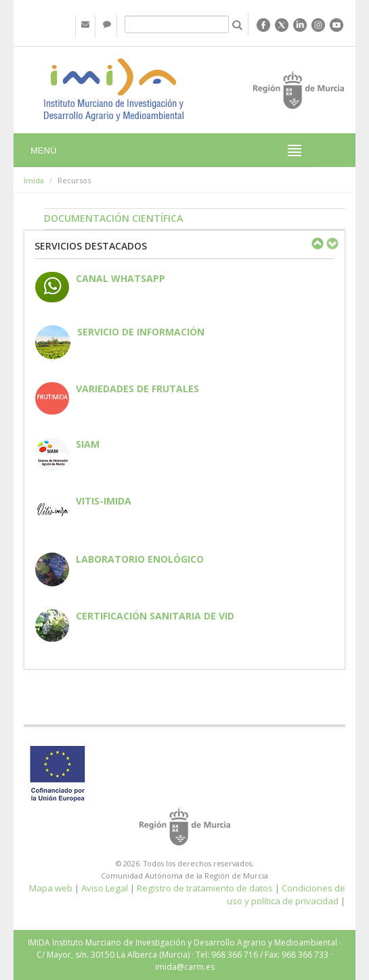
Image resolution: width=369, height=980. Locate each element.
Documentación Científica (113, 218)
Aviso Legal (105, 888)
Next (332, 243)
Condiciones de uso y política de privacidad (286, 894)
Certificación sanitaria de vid (155, 616)
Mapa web (51, 888)
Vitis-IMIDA (104, 501)
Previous (317, 243)
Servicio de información (141, 332)
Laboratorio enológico (140, 559)
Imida (34, 180)
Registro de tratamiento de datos (205, 888)
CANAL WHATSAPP (121, 278)
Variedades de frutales (137, 389)
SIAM (88, 444)
